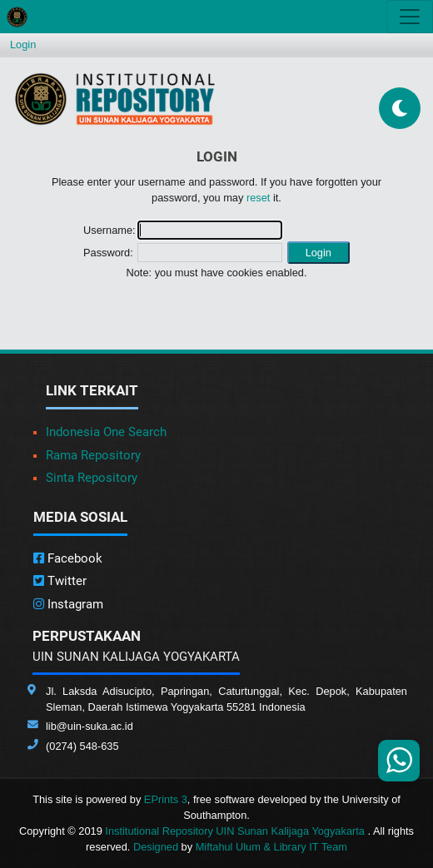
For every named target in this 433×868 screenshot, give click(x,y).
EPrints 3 (166, 799)
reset (258, 198)
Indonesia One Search (106, 432)
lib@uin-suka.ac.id (90, 726)
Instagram (68, 604)
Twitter (60, 581)
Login (23, 45)
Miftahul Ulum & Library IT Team (271, 847)
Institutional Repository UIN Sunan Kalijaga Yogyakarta (236, 831)
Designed (156, 847)
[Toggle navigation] (410, 17)
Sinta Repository (92, 478)
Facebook (68, 558)
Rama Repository (93, 455)
